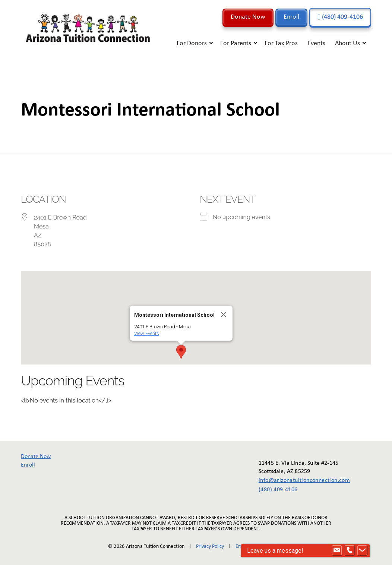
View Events (147, 333)
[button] (181, 352)
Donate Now (248, 17)
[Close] (224, 315)
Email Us (244, 547)
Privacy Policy (210, 547)
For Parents (236, 43)
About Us (347, 43)
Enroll (291, 17)
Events (316, 43)
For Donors (192, 43)
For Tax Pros (281, 43)
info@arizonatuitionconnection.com (299, 480)
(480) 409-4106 (340, 17)
